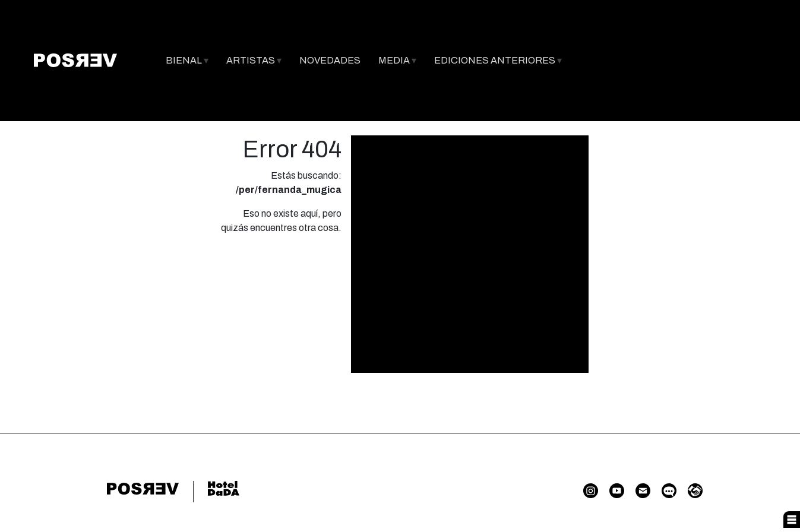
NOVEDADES (330, 60)
